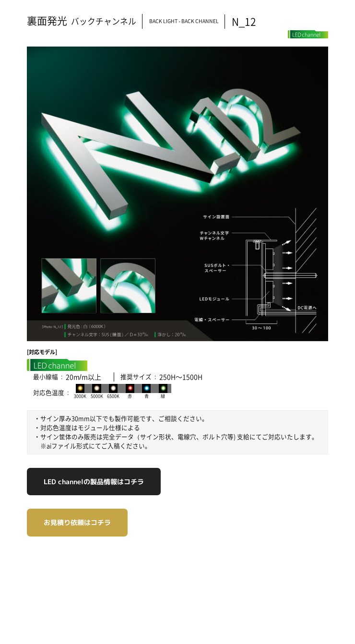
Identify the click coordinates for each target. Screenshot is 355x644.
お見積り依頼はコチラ (77, 522)
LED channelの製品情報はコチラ (94, 482)
